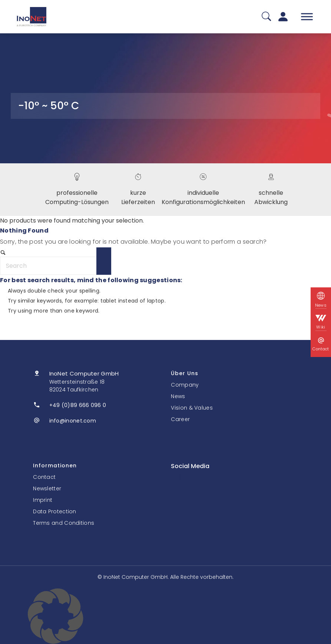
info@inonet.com (73, 421)
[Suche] (266, 17)
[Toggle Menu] (307, 16)
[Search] (56, 266)
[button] (165, 616)
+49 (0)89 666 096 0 (78, 405)
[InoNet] (32, 17)
